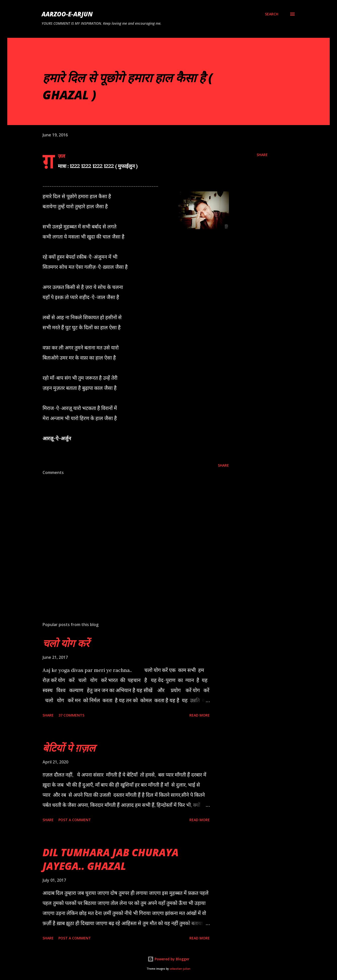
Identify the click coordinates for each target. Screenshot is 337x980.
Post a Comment (75, 820)
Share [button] (262, 155)
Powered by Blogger (168, 959)
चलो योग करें (66, 643)
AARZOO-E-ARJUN (67, 14)
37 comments (71, 715)
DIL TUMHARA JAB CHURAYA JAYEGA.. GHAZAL (111, 859)
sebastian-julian (180, 969)
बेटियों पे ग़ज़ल (69, 748)
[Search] (272, 14)
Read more (200, 715)
